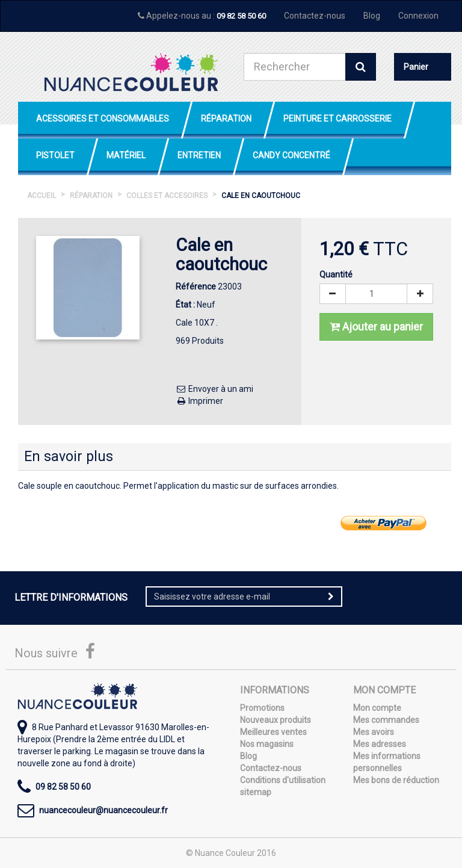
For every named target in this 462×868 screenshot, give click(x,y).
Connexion (418, 16)
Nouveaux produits (276, 720)
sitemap (256, 792)
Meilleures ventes (273, 732)
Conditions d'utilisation (283, 780)
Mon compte (377, 708)
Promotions (262, 708)
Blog (372, 16)
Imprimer (199, 401)
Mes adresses (380, 744)
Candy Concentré (291, 155)
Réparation (226, 119)
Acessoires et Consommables (103, 119)
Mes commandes (386, 720)
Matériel (126, 155)
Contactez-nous (315, 16)
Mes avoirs (374, 732)
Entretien (199, 155)
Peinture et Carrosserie (337, 119)
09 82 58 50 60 (241, 16)
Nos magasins (267, 744)
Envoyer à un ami (214, 389)
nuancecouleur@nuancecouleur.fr (103, 810)
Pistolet (55, 155)
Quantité (336, 274)
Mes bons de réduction (396, 780)
